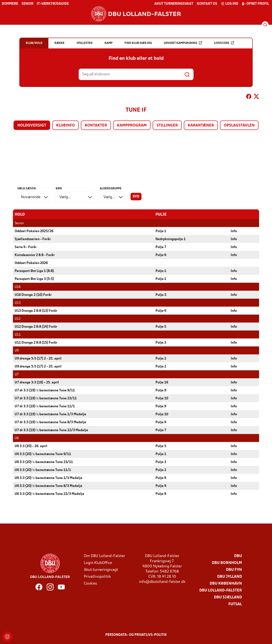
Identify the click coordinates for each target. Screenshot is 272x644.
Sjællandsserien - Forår (33, 239)
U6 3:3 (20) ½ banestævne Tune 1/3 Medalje (48, 478)
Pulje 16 (162, 382)
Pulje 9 (161, 390)
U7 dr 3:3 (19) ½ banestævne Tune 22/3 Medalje (51, 430)
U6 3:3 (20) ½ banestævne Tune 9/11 (43, 454)
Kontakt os (207, 4)
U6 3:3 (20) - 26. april (31, 446)
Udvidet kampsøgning (183, 43)
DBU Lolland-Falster (221, 590)
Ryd (136, 197)
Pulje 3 (161, 295)
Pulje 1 (161, 231)
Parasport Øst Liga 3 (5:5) (34, 279)
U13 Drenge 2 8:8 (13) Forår (36, 311)
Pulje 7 (161, 247)
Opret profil (255, 4)
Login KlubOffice (98, 563)
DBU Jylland (230, 577)
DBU (238, 556)
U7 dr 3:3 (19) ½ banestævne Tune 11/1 (45, 406)
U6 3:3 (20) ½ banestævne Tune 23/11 (44, 462)
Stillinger (167, 126)
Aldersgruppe (111, 189)
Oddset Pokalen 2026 (31, 263)
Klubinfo (65, 126)
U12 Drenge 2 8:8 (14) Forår (36, 327)
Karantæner (201, 126)
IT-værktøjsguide (53, 4)
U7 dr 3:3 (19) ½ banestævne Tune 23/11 (46, 398)
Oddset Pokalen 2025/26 (34, 231)
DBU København (226, 583)
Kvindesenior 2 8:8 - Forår (35, 255)
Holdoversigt (32, 126)
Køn (59, 189)
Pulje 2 (161, 358)
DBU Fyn (234, 570)
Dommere (10, 4)
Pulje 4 (161, 255)
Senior (27, 4)
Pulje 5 (161, 327)
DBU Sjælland (228, 597)
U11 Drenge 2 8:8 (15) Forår (36, 343)
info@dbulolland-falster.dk (162, 582)
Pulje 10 (162, 398)
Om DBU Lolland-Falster (104, 556)
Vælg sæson (27, 189)
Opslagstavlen (239, 126)
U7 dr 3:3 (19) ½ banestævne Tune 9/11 (45, 390)
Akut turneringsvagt (174, 4)
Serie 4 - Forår (26, 247)
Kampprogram (132, 126)
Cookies (90, 583)
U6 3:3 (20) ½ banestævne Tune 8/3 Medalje (48, 486)
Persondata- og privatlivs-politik (136, 635)
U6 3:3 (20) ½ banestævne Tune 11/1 (43, 470)
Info (234, 231)
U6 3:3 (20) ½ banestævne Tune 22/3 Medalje (49, 494)
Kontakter (96, 126)
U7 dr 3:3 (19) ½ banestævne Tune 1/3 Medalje (50, 414)
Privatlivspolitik (97, 577)
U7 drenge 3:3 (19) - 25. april (37, 382)
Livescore (224, 43)
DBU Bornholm (227, 563)
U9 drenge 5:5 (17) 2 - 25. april (38, 358)
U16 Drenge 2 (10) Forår (33, 295)
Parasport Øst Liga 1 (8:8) (34, 271)
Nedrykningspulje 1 (171, 239)
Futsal (235, 604)
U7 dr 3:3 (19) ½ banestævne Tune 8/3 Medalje (50, 422)
